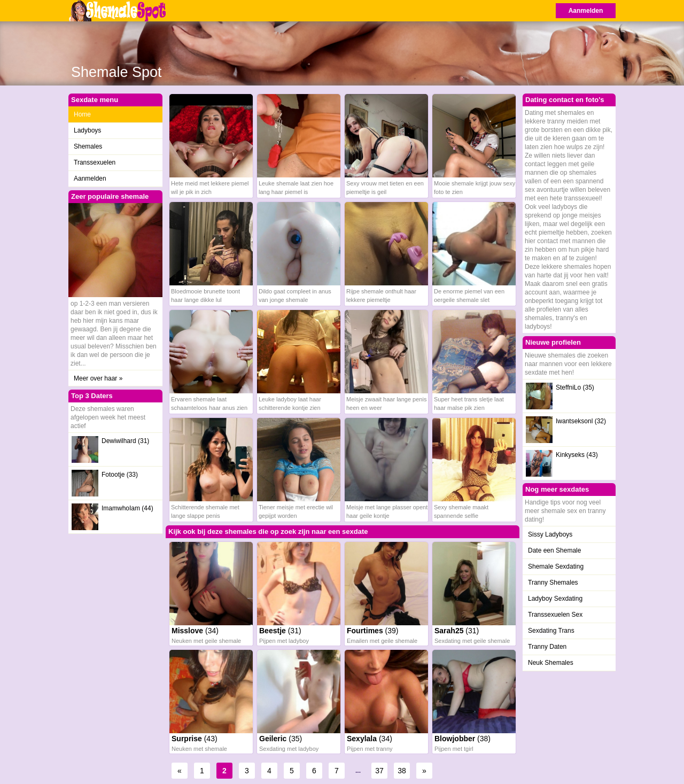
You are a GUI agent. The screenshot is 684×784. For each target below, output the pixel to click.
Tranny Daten (547, 647)
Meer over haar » (98, 378)
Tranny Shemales (553, 583)
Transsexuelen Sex (555, 615)
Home (82, 114)
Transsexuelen (95, 162)
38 (402, 771)
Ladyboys (87, 130)
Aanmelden (586, 11)
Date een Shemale (554, 550)
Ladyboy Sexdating (555, 599)
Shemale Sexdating (556, 566)
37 (379, 771)
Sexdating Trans (551, 631)
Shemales (88, 146)
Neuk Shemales (551, 663)
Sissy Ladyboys (550, 534)
